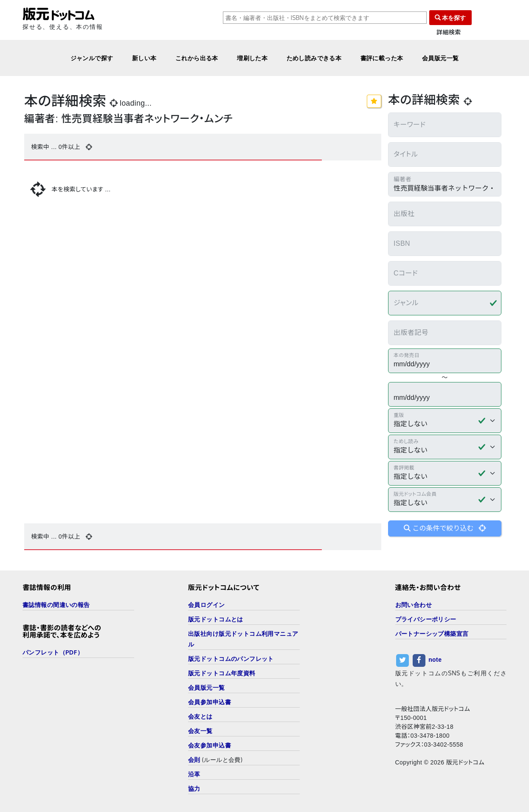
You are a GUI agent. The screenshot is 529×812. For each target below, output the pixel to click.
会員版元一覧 (440, 58)
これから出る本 (197, 58)
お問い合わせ (414, 605)
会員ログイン (207, 605)
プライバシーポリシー (426, 619)
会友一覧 (200, 731)
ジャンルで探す (92, 58)
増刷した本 (252, 58)
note (435, 660)
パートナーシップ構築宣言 (432, 634)
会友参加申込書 (210, 745)
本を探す (450, 18)
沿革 (194, 774)
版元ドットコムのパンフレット (231, 659)
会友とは (200, 716)
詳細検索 (449, 32)
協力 (194, 788)
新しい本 (144, 58)
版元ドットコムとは (216, 619)
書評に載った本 (382, 58)
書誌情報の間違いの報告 (56, 605)
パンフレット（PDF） (53, 652)
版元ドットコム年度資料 (222, 673)
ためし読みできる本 (314, 58)
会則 (194, 760)
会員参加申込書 (210, 702)
